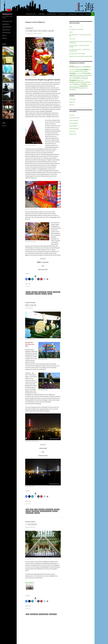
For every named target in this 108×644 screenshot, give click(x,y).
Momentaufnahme (72, 14)
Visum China (72, 39)
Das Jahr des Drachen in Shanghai (77, 54)
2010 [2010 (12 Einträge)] (72, 67)
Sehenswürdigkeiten (52, 14)
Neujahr (31, 305)
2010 (27, 509)
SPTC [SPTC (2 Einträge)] (80, 84)
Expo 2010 (81, 14)
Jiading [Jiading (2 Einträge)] (80, 73)
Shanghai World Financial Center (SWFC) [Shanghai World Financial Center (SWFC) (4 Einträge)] (80, 82)
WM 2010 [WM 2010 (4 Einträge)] (72, 88)
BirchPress (72, 105)
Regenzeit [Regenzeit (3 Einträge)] (86, 79)
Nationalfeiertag (44, 614)
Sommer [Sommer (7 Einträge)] (76, 84)
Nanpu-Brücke (35, 511)
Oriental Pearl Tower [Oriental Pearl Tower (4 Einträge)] (79, 77)
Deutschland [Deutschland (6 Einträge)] (80, 70)
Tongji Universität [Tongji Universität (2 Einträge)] (73, 86)
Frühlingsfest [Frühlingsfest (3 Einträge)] (77, 71)
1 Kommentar (39, 34)
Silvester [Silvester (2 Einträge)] (71, 84)
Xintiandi (37, 513)
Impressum (88, 14)
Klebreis (50, 292)
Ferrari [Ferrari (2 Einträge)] (90, 70)
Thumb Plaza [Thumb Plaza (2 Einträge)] (89, 84)
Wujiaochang (30, 513)
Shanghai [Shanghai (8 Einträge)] (73, 80)
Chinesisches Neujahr (40, 31)
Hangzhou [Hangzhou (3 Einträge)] (85, 71)
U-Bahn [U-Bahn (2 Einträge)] (78, 86)
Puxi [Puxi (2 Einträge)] (80, 79)
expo (36, 509)
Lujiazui (28, 511)
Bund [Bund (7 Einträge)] (89, 67)
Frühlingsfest (42, 292)
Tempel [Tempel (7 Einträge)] (84, 84)
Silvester (44, 294)
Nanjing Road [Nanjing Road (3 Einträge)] (81, 75)
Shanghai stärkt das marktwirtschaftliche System (81, 56)
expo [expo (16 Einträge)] (86, 69)
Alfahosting (72, 102)
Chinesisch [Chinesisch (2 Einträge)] (73, 70)
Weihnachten (53, 614)
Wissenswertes (42, 14)
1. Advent (31, 524)
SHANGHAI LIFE (7, 14)
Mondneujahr (30, 294)
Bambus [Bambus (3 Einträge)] (80, 67)
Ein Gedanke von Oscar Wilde (76, 29)
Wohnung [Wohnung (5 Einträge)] (78, 88)
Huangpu (57, 509)
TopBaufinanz (73, 99)
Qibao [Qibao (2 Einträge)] (82, 79)
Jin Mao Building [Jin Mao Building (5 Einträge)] (86, 73)
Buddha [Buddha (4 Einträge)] (84, 67)
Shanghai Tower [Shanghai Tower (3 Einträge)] (80, 81)
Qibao (71, 27)
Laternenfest (57, 292)
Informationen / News (31, 14)
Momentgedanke (73, 126)
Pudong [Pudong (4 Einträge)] (77, 78)
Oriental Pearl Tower (46, 511)
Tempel (50, 294)
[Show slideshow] (30, 582)
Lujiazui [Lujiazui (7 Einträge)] (72, 75)
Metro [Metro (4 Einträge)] (76, 75)
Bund (32, 509)
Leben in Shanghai (62, 14)
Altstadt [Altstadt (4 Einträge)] (76, 67)
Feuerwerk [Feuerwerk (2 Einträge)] (71, 71)
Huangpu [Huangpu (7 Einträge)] (72, 73)
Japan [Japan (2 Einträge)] (77, 73)
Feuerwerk (35, 292)
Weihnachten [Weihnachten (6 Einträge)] (84, 86)
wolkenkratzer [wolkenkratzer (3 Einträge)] (84, 88)
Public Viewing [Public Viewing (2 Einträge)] (72, 79)
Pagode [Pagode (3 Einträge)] (86, 77)
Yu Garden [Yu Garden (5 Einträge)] (72, 90)
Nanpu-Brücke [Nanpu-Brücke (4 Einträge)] (88, 75)
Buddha (28, 292)
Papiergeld (38, 294)
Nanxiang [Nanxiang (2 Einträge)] (71, 77)
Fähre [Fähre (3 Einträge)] (81, 71)
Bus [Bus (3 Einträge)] (70, 70)
